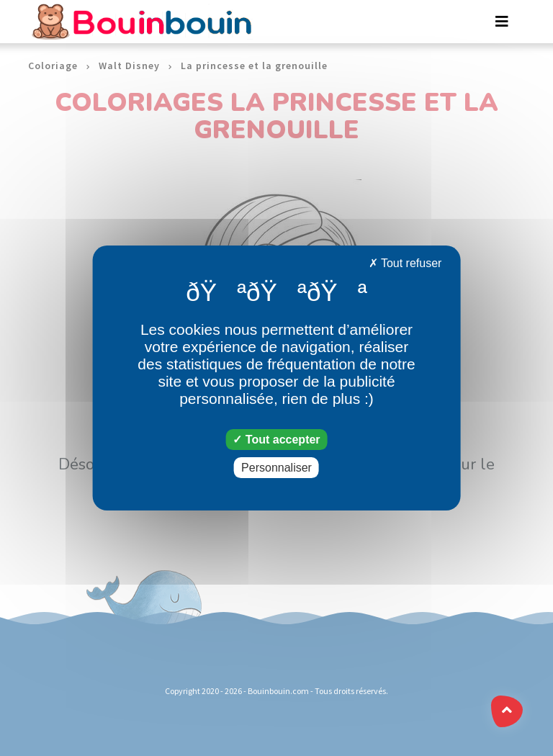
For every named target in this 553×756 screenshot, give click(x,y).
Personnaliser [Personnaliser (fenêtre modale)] (276, 468)
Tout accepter (276, 440)
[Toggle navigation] (502, 22)
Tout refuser (405, 263)
